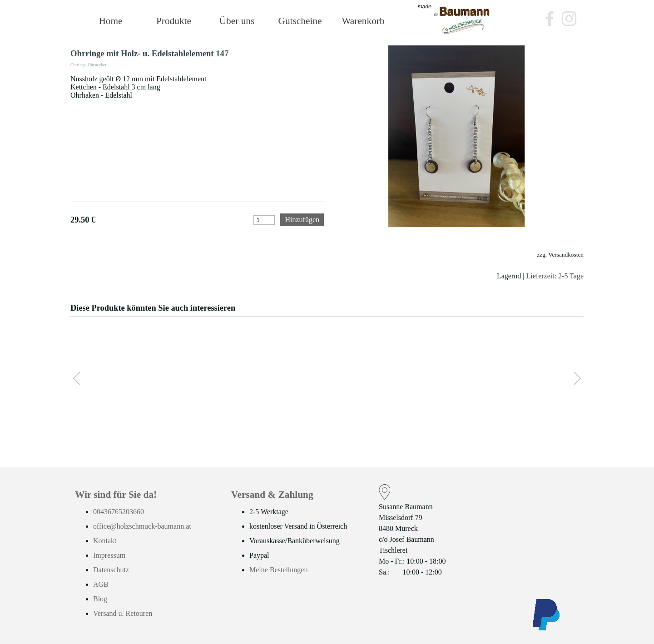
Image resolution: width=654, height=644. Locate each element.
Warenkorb (363, 21)
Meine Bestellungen (278, 570)
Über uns (237, 21)
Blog (100, 599)
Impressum (109, 555)
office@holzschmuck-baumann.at (142, 526)
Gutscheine (300, 21)
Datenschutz (111, 570)
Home (110, 21)
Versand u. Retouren (123, 613)
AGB (101, 584)
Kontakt (105, 541)
